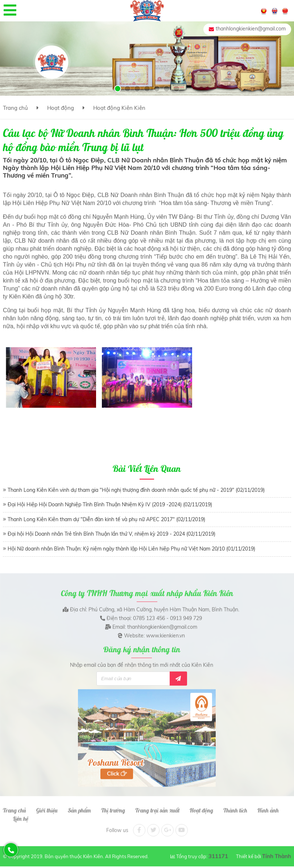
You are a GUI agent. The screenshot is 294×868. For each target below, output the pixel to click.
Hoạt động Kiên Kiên (119, 108)
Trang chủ (15, 108)
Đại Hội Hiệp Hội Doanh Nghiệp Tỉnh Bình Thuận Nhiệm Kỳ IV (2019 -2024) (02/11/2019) (110, 504)
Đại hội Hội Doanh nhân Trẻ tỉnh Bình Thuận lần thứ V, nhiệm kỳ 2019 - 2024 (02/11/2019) (111, 534)
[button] (118, 89)
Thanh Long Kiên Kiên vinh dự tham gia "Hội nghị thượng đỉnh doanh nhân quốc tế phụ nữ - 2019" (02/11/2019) (136, 490)
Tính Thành (277, 852)
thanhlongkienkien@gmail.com (251, 29)
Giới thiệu (47, 806)
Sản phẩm (79, 806)
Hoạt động (61, 108)
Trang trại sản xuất (157, 806)
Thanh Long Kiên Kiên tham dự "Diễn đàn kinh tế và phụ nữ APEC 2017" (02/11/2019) (106, 519)
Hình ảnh (268, 806)
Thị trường (113, 806)
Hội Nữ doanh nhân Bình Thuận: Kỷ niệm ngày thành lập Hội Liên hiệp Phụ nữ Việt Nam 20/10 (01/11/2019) (131, 549)
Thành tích (235, 806)
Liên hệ (21, 814)
